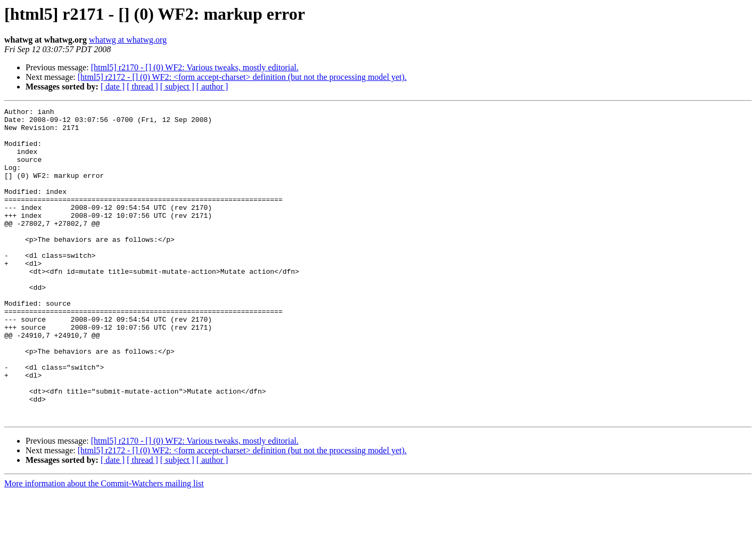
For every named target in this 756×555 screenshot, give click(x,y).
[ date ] (113, 87)
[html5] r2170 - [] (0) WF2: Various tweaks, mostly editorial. (195, 67)
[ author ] (212, 87)
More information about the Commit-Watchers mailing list (104, 546)
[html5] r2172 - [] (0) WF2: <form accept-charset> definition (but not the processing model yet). (242, 77)
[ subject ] (177, 87)
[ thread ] (142, 87)
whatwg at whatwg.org (128, 40)
